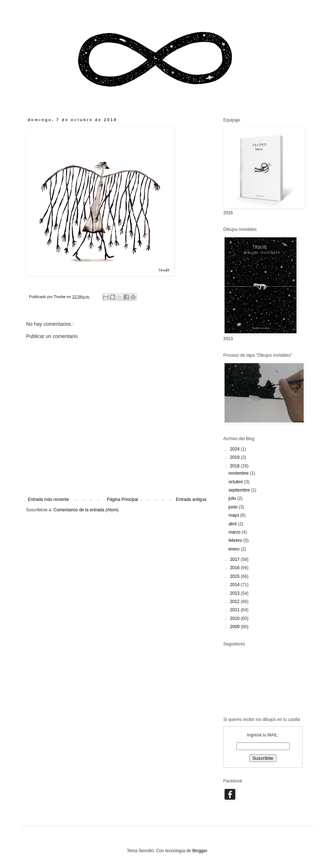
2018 (235, 466)
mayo (234, 515)
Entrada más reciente (49, 499)
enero (235, 549)
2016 (235, 568)
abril (233, 524)
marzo (235, 532)
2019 (235, 457)
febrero (236, 540)
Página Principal (123, 499)
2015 (235, 576)
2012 (235, 602)
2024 (235, 449)
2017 (235, 559)
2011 (235, 610)
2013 (235, 593)
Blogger (200, 851)
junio (234, 507)
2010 (235, 618)
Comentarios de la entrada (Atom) (86, 510)
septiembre (240, 490)
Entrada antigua (191, 499)
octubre (236, 482)
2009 (235, 627)
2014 (235, 585)
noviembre (239, 473)
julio (233, 498)
